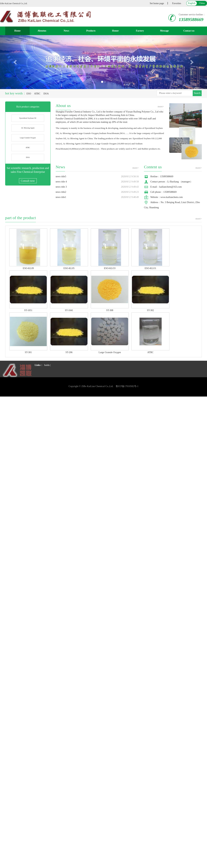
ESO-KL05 (69, 268)
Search (197, 93)
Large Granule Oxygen (28, 138)
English (192, 3)
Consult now (28, 181)
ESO (29, 94)
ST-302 (151, 310)
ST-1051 (28, 310)
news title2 (61, 192)
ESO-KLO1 (151, 268)
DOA (46, 94)
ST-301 (28, 352)
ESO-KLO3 (110, 268)
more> (161, 107)
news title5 (61, 176)
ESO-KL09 (28, 268)
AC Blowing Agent (28, 128)
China (202, 3)
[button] (16, 62)
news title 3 (61, 187)
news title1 (61, 197)
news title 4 (61, 182)
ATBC (37, 94)
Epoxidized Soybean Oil (28, 118)
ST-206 (69, 352)
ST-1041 (69, 310)
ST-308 (110, 310)
